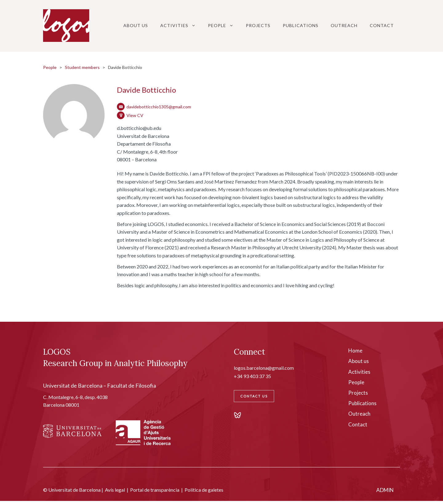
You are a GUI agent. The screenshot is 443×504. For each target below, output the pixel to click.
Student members (82, 67)
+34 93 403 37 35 (252, 376)
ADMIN (385, 490)
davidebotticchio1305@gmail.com (159, 107)
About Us (136, 25)
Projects (258, 25)
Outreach (344, 25)
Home (355, 351)
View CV (135, 115)
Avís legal (115, 490)
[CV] (121, 115)
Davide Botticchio (146, 90)
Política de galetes (204, 490)
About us (359, 361)
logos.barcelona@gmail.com (264, 368)
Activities (181, 26)
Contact (382, 25)
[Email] (121, 107)
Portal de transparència (155, 490)
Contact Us (254, 396)
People (224, 26)
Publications (301, 25)
